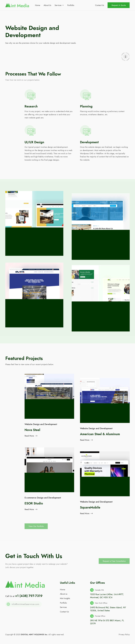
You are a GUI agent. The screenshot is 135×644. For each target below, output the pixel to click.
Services (63, 609)
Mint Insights (65, 600)
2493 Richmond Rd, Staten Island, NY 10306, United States (108, 611)
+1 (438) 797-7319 (29, 597)
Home (63, 591)
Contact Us (64, 613)
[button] (59, 5)
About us (64, 595)
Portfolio (63, 604)
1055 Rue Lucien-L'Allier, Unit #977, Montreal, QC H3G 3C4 (107, 597)
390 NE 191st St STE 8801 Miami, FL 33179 (107, 624)
